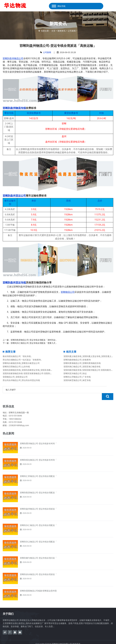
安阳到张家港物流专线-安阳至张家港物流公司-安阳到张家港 (29, 373)
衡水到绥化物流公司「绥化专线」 (18, 356)
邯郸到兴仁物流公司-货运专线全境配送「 (38, 518)
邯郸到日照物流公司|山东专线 (16, 367)
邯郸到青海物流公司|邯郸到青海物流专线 (82, 363)
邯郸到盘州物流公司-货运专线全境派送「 (38, 502)
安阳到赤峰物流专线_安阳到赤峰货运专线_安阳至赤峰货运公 (30, 370)
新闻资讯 (62, 31)
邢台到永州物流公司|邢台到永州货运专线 (21, 380)
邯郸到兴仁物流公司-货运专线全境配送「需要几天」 (34, 343)
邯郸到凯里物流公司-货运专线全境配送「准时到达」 (34, 340)
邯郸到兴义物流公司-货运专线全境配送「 (38, 535)
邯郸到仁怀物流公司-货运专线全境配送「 (38, 469)
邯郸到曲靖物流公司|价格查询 (77, 360)
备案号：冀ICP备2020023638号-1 (58, 640)
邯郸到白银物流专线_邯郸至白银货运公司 (21, 363)
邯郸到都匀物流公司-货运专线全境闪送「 (38, 551)
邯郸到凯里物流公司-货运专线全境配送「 (38, 486)
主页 (53, 31)
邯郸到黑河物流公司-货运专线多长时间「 (38, 437)
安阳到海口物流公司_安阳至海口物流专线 (82, 367)
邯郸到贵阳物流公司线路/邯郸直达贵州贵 (38, 584)
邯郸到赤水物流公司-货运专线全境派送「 (38, 567)
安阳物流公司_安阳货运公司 (15, 377)
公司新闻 (72, 31)
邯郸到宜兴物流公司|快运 (75, 373)
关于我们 (8, 607)
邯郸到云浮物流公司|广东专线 (77, 377)
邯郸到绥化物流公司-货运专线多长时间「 (38, 453)
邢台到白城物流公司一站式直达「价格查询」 (23, 360)
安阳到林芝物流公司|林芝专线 (77, 380)
